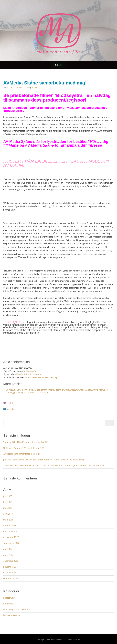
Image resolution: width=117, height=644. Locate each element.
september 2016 (11, 578)
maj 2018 (8, 508)
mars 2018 (8, 520)
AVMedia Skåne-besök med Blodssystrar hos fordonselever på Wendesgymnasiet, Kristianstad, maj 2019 (54, 466)
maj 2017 (8, 549)
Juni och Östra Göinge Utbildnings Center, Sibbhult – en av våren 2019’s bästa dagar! (44, 460)
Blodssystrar (32, 371)
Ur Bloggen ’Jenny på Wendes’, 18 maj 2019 (24, 448)
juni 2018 (8, 502)
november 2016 (11, 567)
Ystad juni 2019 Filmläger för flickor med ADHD (26, 442)
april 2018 (8, 514)
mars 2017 (8, 555)
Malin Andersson (11, 615)
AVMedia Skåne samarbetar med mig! (40, 377)
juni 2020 (8, 496)
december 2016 (11, 561)
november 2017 (11, 537)
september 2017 (11, 543)
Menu (59, 65)
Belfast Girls (9, 598)
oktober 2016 (10, 572)
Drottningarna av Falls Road (17, 610)
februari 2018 (10, 526)
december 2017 (11, 531)
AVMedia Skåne (22, 374)
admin (34, 87)
